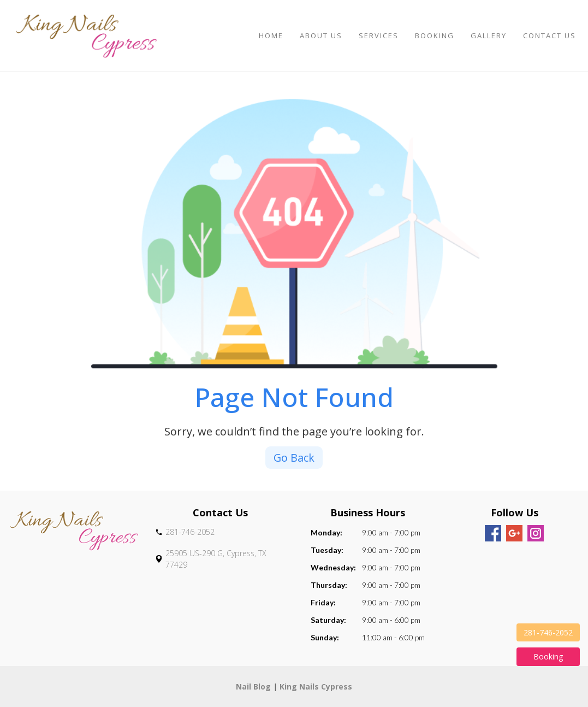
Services (379, 36)
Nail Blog (253, 687)
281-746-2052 (548, 632)
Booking (435, 36)
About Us (321, 36)
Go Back (294, 458)
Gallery (489, 36)
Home (271, 36)
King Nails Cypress (316, 687)
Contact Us (550, 36)
